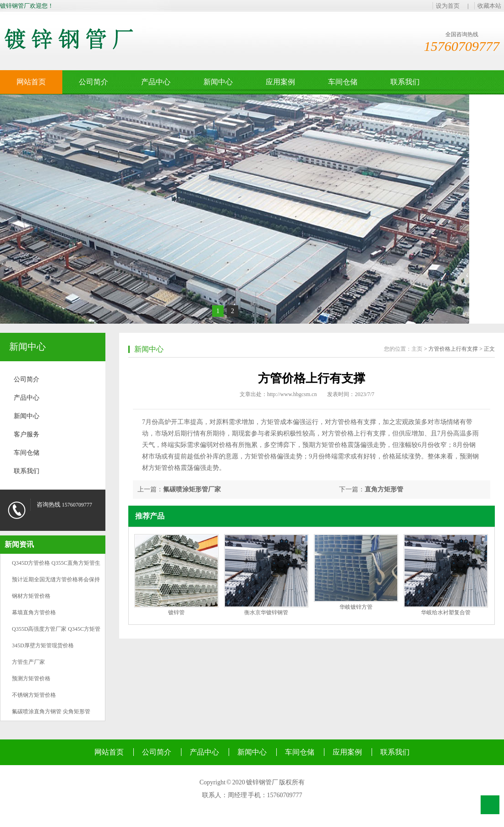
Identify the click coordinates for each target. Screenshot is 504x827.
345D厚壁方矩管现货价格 (43, 645)
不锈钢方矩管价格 (34, 695)
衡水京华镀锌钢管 (266, 612)
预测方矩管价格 (31, 678)
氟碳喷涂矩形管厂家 (192, 489)
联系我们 (405, 82)
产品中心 (156, 82)
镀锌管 (176, 612)
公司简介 (93, 82)
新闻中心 (218, 82)
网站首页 (31, 82)
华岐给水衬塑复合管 (446, 612)
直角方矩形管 (384, 489)
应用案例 (280, 82)
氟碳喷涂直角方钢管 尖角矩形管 (51, 711)
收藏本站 (489, 6)
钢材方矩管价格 (31, 596)
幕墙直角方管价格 (34, 612)
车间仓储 (343, 82)
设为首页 (448, 6)
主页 (417, 349)
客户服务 (27, 434)
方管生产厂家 (28, 662)
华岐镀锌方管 (356, 607)
